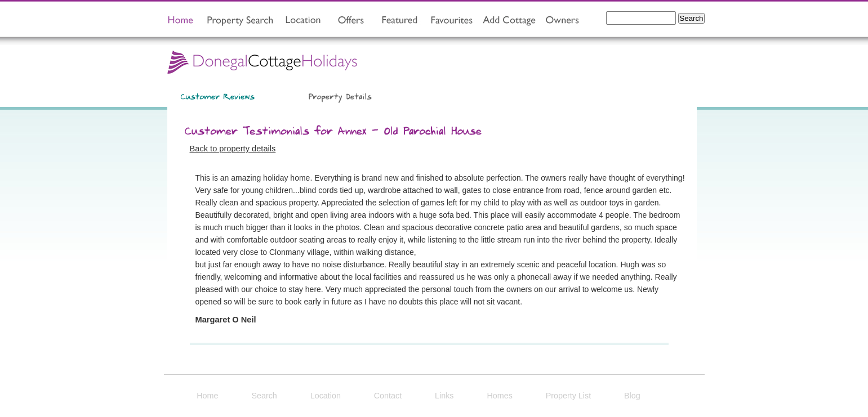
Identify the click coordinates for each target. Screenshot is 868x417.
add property (506, 21)
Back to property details (233, 149)
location (303, 21)
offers (352, 21)
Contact (388, 396)
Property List (569, 396)
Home (207, 396)
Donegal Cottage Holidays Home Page (262, 61)
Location (326, 396)
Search (264, 396)
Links (444, 396)
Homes (499, 396)
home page (181, 21)
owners (562, 21)
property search (237, 21)
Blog (632, 396)
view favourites (450, 21)
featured (398, 21)
